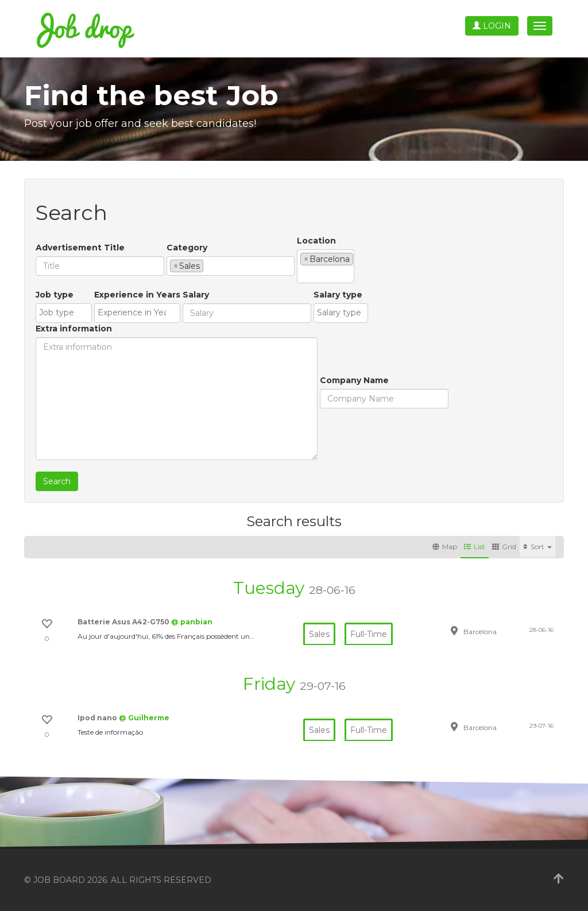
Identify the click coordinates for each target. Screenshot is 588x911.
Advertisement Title (80, 248)
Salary (196, 295)
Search (57, 481)
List (475, 547)
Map (445, 547)
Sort (537, 547)
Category (187, 248)
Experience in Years (137, 295)
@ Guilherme (144, 718)
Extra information (74, 329)
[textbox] (209, 265)
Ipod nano (98, 718)
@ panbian (192, 622)
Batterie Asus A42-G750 (124, 622)
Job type (55, 295)
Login (492, 26)
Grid (504, 547)
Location (316, 241)
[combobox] (231, 266)
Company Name (354, 380)
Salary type (338, 295)
